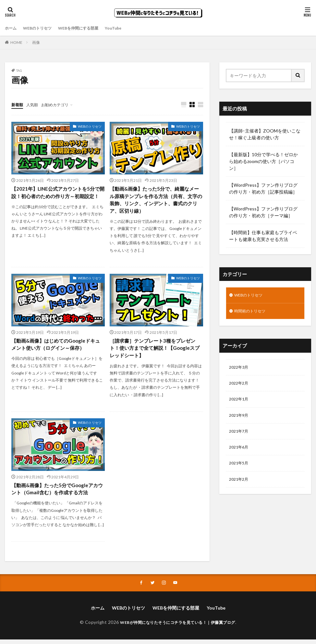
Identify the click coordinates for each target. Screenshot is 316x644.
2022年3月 (240, 370)
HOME (16, 42)
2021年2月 (240, 488)
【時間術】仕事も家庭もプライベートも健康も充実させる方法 (263, 236)
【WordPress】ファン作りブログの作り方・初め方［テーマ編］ (263, 212)
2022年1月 (240, 404)
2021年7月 (240, 437)
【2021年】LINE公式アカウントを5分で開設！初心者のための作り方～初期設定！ (58, 197)
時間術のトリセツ (252, 313)
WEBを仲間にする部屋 (88, 28)
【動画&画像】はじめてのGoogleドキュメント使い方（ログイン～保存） (56, 347)
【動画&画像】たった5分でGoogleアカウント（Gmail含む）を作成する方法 (57, 492)
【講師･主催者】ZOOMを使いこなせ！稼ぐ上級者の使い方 (265, 134)
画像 (36, 42)
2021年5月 (240, 471)
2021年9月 (240, 420)
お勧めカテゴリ (61, 104)
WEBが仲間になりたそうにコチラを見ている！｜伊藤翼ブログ (178, 627)
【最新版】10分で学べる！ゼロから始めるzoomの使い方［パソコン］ (263, 161)
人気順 (35, 104)
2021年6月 (240, 454)
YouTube (127, 28)
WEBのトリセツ (42, 28)
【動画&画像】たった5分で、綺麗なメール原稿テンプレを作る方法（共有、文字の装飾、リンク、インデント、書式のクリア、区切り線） (155, 201)
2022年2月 (240, 387)
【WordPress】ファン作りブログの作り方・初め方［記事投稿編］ (263, 188)
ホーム (12, 28)
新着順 (18, 104)
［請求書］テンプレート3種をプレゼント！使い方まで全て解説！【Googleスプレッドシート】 (155, 351)
